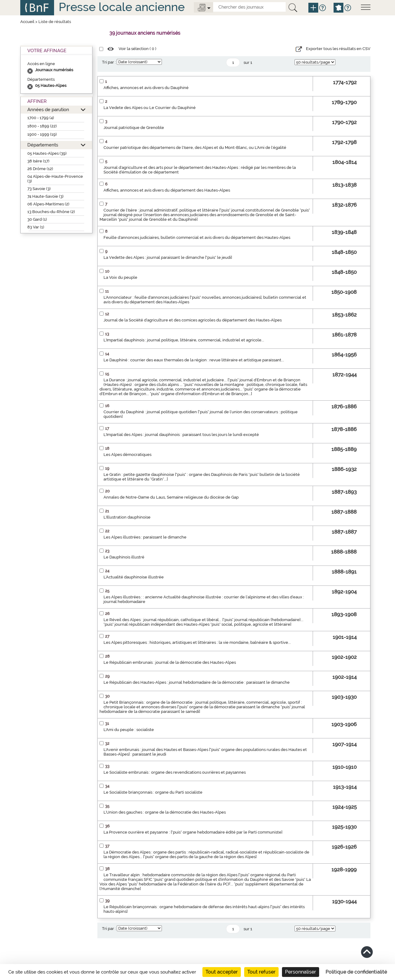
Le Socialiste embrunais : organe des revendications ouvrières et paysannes (175, 772)
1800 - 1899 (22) (42, 126)
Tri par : (109, 62)
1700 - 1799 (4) (41, 118)
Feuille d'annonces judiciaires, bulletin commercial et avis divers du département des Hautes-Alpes (197, 237)
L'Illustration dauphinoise (127, 517)
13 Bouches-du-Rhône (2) (51, 212)
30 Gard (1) (37, 219)
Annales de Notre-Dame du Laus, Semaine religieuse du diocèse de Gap (171, 497)
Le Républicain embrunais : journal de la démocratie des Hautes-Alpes (170, 662)
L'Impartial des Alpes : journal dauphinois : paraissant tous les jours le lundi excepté (181, 435)
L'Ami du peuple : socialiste (129, 730)
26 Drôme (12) (40, 169)
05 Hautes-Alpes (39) (47, 153)
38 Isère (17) (38, 161)
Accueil (27, 22)
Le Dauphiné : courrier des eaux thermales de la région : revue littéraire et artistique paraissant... (194, 360)
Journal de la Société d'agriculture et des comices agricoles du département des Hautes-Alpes (193, 320)
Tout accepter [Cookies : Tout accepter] (222, 972)
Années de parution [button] (48, 109)
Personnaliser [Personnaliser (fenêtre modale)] (301, 972)
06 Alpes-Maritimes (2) (48, 204)
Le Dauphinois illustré (124, 557)
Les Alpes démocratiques (127, 455)
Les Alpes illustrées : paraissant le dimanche (145, 537)
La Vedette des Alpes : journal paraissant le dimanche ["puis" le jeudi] (168, 257)
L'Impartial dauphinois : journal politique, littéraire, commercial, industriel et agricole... (184, 340)
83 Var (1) (36, 227)
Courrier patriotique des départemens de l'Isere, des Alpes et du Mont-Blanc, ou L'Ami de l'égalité (195, 148)
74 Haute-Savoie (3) (45, 196)
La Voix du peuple (120, 277)
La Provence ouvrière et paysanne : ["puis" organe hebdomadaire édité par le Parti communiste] (193, 832)
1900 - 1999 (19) (42, 134)
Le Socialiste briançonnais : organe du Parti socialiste (153, 792)
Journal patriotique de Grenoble (134, 128)
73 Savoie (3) (39, 189)
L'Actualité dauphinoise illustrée (134, 577)
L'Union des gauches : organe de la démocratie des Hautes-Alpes (165, 812)
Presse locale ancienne (122, 7)
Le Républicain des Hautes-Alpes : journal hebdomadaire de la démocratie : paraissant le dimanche (197, 682)
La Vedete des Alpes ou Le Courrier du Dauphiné (150, 108)
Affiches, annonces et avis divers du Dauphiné (146, 88)
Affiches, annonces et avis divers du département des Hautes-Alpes (167, 190)
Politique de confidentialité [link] (356, 972)
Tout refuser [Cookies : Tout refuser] (261, 972)
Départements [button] (43, 145)
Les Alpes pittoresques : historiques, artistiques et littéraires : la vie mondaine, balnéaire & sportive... (197, 642)
